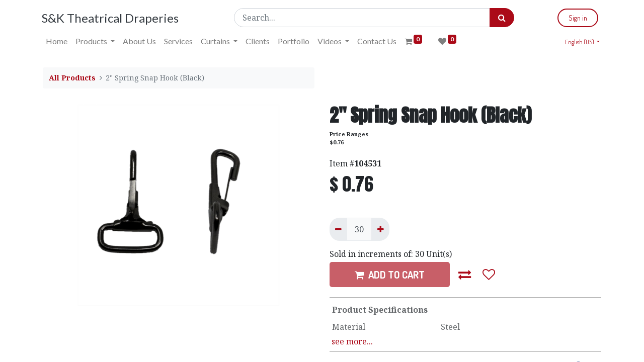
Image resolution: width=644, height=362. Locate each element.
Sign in (577, 18)
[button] (465, 275)
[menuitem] (58, 41)
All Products (72, 78)
